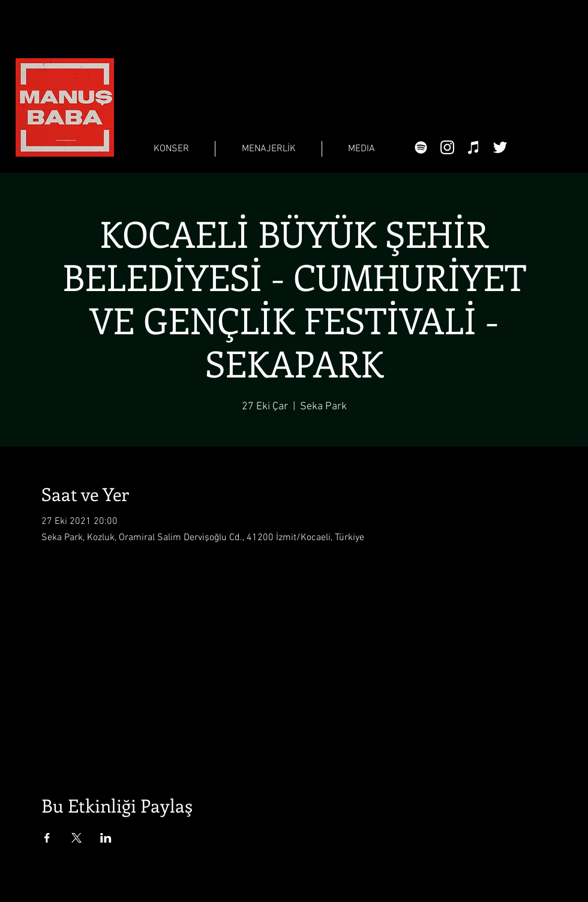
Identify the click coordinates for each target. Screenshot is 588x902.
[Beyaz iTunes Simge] (474, 147)
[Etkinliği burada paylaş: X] (76, 838)
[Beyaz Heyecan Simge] (500, 147)
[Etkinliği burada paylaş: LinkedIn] (106, 838)
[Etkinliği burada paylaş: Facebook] (47, 838)
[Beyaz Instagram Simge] (447, 147)
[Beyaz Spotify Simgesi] (421, 147)
